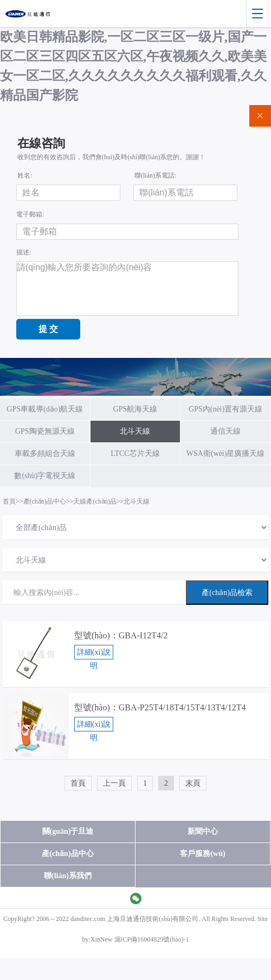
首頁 (9, 501)
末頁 (193, 783)
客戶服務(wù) (202, 854)
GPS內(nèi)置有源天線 (225, 409)
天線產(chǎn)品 (95, 501)
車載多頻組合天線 (45, 453)
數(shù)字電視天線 (45, 476)
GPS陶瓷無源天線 (45, 431)
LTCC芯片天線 (135, 453)
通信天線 (225, 431)
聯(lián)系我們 (68, 876)
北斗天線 (135, 431)
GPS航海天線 (135, 409)
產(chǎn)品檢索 (227, 593)
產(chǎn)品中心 (45, 501)
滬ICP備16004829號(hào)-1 (152, 939)
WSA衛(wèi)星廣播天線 (226, 453)
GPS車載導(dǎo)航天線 (45, 409)
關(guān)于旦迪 (68, 831)
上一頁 (114, 783)
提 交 (48, 329)
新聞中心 (203, 831)
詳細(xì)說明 (94, 654)
